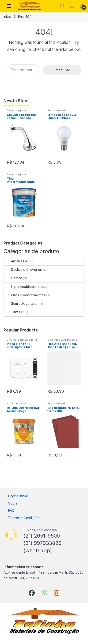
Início (7, 17)
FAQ (11, 510)
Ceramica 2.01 (57, 340)
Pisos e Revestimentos (25, 295)
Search (62, 6)
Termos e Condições (24, 518)
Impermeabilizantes (22, 287)
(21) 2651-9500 (42, 536)
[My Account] (72, 6)
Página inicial (18, 496)
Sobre (13, 503)
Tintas (12, 312)
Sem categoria (16, 110)
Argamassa (16, 261)
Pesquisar (62, 70)
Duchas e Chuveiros (23, 269)
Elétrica (13, 278)
